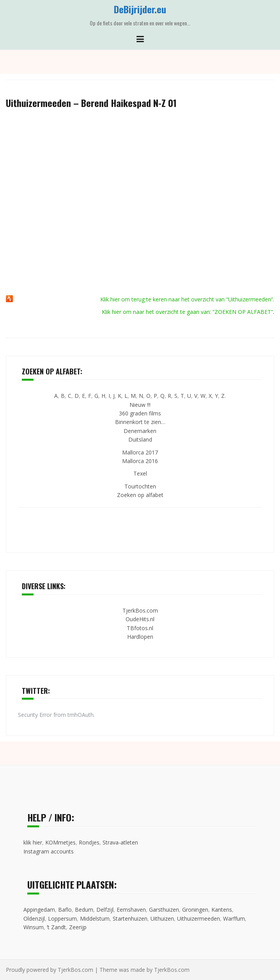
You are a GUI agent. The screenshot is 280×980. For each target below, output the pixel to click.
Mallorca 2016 (140, 461)
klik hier (33, 842)
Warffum (234, 919)
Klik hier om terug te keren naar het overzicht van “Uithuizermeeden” (187, 299)
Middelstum (95, 919)
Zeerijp (78, 927)
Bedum (84, 910)
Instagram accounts (49, 851)
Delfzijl (105, 910)
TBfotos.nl (140, 628)
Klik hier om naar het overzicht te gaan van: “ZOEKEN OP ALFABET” (187, 312)
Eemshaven (131, 910)
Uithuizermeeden (198, 919)
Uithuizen (162, 919)
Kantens (222, 910)
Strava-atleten (120, 842)
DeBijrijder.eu (140, 9)
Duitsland (140, 439)
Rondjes (89, 842)
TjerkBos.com (140, 610)
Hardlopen (140, 637)
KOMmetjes (60, 842)
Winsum (34, 927)
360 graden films (140, 413)
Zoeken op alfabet (140, 495)
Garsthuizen (164, 910)
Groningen (195, 910)
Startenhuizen (130, 919)
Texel (140, 473)
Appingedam (39, 910)
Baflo (65, 910)
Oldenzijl (34, 919)
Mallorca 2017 (140, 452)
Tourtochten (140, 486)
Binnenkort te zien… (140, 422)
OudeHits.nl (140, 619)
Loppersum (62, 919)
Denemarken (140, 431)
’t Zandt (56, 927)
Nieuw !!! (140, 405)
